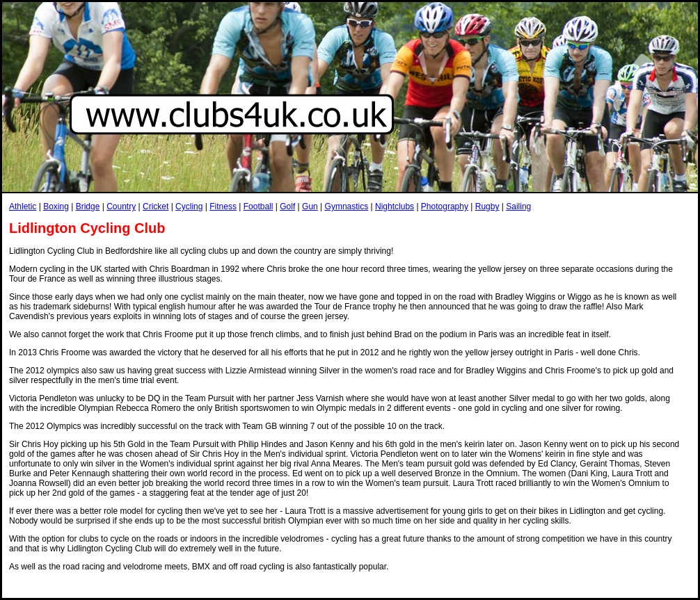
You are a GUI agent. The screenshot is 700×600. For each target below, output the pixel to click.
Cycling (189, 206)
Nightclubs (395, 206)
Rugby (487, 206)
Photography (445, 206)
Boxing (56, 206)
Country (121, 206)
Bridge (88, 206)
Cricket (156, 206)
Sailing (518, 206)
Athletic (23, 206)
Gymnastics (347, 206)
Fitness (223, 206)
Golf (287, 206)
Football (258, 206)
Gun (310, 206)
